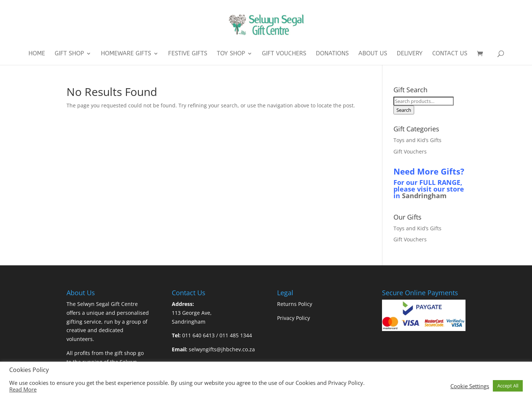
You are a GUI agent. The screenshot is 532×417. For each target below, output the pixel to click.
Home (37, 54)
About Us (373, 54)
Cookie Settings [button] (470, 386)
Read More (23, 389)
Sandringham (424, 196)
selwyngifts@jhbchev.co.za (222, 349)
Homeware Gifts (126, 54)
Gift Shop (69, 54)
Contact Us (450, 54)
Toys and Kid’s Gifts (417, 140)
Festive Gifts (188, 54)
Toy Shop (231, 54)
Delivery (410, 54)
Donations (332, 54)
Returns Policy (295, 304)
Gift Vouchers (284, 54)
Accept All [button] (508, 386)
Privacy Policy (294, 318)
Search (404, 110)
